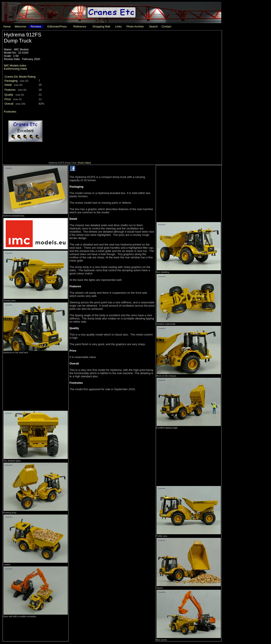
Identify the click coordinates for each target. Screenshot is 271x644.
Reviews (36, 26)
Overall (9, 104)
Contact (166, 26)
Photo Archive (135, 26)
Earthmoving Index (15, 69)
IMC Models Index (15, 65)
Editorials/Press (57, 26)
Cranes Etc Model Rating (20, 77)
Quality (9, 95)
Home (7, 26)
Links (118, 26)
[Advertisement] (36, 381)
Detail (8, 85)
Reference (80, 26)
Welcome (20, 26)
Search (153, 26)
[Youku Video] (84, 163)
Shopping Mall (101, 26)
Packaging (11, 81)
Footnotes (10, 112)
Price (8, 99)
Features (10, 90)
